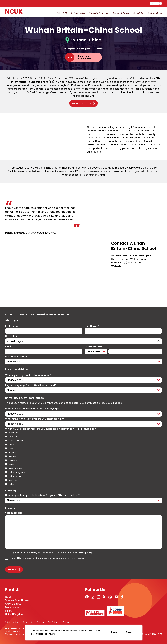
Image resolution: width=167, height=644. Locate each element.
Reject (129, 632)
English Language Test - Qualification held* (31, 385)
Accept (114, 632)
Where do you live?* (17, 357)
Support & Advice (121, 13)
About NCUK (139, 13)
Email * (9, 347)
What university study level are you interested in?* (35, 419)
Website (116, 266)
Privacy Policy (86, 553)
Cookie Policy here (45, 634)
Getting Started (78, 13)
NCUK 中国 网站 (12, 622)
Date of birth (13, 336)
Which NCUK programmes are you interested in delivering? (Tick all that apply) (51, 429)
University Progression (99, 13)
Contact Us (68, 622)
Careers (40, 622)
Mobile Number (93, 347)
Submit (12, 570)
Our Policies (53, 622)
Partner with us (155, 13)
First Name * (12, 326)
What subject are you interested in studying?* (32, 409)
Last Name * (92, 326)
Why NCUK (62, 13)
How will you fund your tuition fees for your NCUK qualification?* (43, 496)
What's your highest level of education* (28, 375)
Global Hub (27, 622)
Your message (14, 513)
